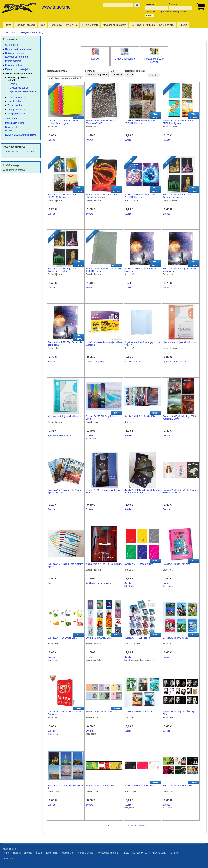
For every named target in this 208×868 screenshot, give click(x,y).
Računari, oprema (15, 53)
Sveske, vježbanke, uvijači (18, 79)
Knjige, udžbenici (16, 114)
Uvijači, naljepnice (125, 59)
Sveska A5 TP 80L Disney (175, 638)
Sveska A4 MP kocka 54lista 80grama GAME (100, 122)
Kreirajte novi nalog (153, 12)
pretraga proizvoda (57, 71)
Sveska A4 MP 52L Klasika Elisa (140, 416)
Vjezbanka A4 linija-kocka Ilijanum (179, 342)
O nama (183, 25)
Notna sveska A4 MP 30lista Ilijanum (104, 564)
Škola (43, 25)
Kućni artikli (11, 127)
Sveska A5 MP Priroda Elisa (138, 712)
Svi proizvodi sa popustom (19, 49)
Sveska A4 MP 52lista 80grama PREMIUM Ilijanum (140, 122)
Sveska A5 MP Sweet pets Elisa (102, 712)
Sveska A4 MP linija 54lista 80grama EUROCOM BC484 (181, 491)
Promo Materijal (90, 25)
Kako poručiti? (167, 25)
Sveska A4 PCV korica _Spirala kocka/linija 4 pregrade (63, 122)
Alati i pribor (11, 119)
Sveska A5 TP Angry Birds (99, 638)
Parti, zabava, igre (15, 123)
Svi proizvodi (12, 45)
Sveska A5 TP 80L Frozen (137, 638)
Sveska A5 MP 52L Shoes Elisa (178, 786)
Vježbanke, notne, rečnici (175, 362)
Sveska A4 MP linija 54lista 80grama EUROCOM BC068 (142, 491)
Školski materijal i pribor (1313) (27, 32)
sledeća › (132, 826)
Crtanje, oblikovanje (18, 109)
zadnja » (142, 826)
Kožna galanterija (14, 65)
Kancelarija (56, 25)
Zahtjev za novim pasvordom (176, 12)
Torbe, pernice (15, 105)
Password (174, 4)
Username (150, 4)
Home (8, 25)
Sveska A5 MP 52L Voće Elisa (101, 786)
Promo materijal (13, 61)
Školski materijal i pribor (19, 73)
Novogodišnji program (115, 25)
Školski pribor (15, 101)
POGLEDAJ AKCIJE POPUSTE (19, 152)
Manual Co (72, 25)
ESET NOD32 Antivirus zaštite (21, 135)
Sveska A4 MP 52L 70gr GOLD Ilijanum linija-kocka (178, 196)
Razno (9, 131)
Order (114, 71)
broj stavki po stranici (135, 71)
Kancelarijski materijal (17, 69)
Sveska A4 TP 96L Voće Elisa (62, 638)
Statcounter (9, 859)
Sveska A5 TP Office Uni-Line (139, 564)
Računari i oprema (25, 25)
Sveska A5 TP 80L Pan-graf (176, 564)
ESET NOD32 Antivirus (143, 25)
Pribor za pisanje (16, 97)
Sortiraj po (90, 71)
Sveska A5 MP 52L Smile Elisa (139, 786)
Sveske (95, 59)
